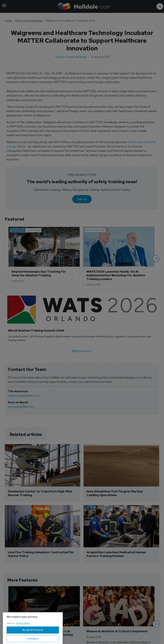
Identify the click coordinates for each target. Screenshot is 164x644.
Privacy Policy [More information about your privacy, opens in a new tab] (23, 632)
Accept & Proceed (33, 638)
